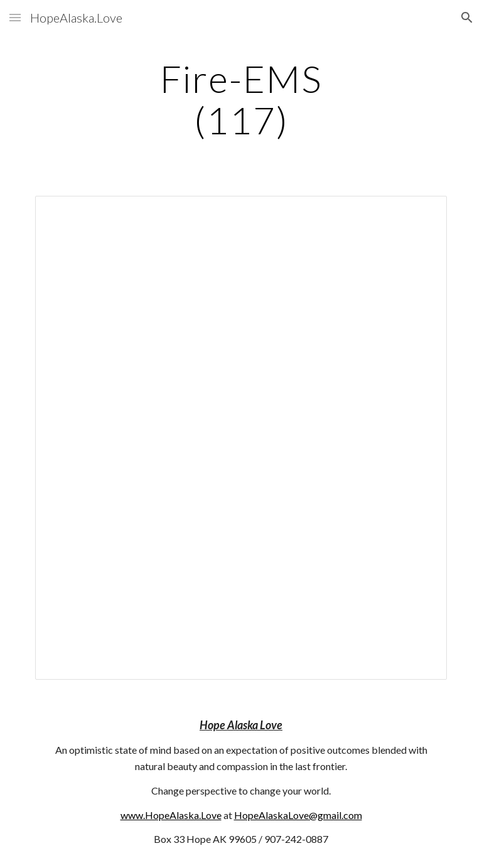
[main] (241, 99)
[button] (15, 17)
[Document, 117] (241, 438)
